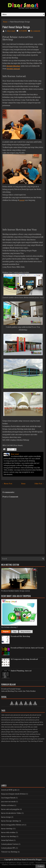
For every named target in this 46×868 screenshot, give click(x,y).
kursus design (19, 724)
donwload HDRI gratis (9, 790)
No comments (35, 31)
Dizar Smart (22, 859)
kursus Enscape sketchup (10, 821)
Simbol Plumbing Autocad (21, 671)
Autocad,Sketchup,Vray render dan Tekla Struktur (18, 691)
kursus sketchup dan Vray (14, 741)
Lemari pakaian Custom (10, 844)
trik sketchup (24, 729)
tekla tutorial (15, 727)
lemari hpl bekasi (7, 840)
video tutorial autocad (8, 715)
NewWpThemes (11, 863)
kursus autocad (11, 720)
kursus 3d (11, 724)
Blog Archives (26, 632)
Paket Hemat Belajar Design (16, 27)
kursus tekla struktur (8, 832)
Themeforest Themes (15, 865)
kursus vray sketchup (9, 836)
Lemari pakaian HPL (8, 848)
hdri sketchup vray (13, 729)
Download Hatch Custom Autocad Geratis (27, 648)
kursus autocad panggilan (10, 809)
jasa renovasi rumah (8, 801)
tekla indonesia (28, 732)
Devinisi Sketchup (13, 66)
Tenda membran (30, 734)
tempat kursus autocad (23, 720)
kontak (22, 200)
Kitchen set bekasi (7, 805)
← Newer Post (7, 484)
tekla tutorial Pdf (25, 727)
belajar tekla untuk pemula (14, 732)
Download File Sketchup (20, 636)
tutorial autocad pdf (25, 717)
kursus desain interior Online (11, 813)
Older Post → (39, 484)
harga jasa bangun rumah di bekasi (13, 794)
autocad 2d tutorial (13, 717)
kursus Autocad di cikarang (26, 736)
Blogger (39, 859)
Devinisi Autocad (13, 69)
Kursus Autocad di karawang (24, 739)
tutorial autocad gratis (23, 715)
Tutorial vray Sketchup (9, 852)
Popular (6, 632)
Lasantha (31, 863)
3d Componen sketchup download (24, 659)
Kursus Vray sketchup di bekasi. (33, 741)
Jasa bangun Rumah (8, 798)
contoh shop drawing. (18, 734)
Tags (15, 632)
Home (5, 22)
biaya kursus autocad (27, 722)
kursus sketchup (7, 829)
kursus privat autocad (13, 722)
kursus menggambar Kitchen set (13, 825)
